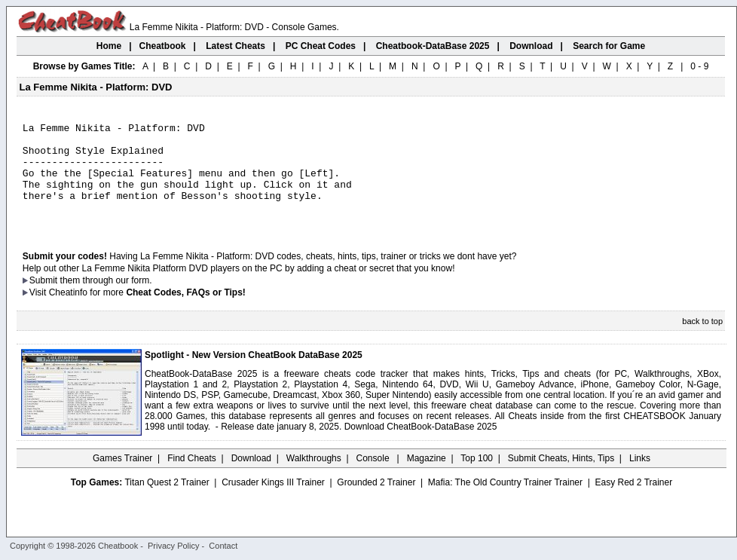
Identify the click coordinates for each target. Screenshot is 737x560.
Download (251, 479)
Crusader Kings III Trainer (273, 503)
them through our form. (106, 301)
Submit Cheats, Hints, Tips (561, 479)
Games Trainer (122, 479)
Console (374, 479)
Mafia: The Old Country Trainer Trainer (505, 503)
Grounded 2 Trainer (376, 503)
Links (640, 479)
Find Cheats (192, 479)
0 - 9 (699, 66)
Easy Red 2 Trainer (633, 503)
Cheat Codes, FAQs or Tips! (185, 313)
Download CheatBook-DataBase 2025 (421, 447)
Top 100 (477, 479)
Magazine (427, 479)
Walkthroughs (314, 479)
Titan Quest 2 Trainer (167, 503)
